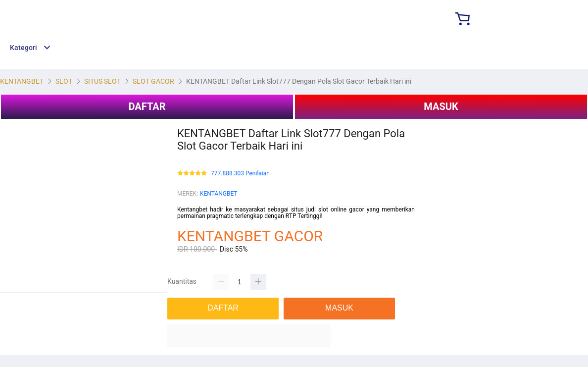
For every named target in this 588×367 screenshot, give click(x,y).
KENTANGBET (219, 194)
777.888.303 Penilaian (240, 174)
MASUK (441, 106)
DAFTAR (147, 106)
